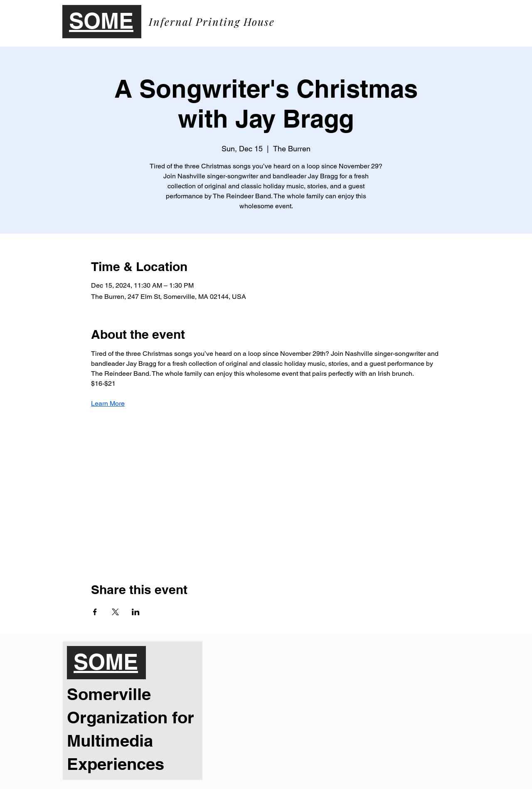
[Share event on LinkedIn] (136, 612)
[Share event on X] (115, 612)
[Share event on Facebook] (95, 612)
